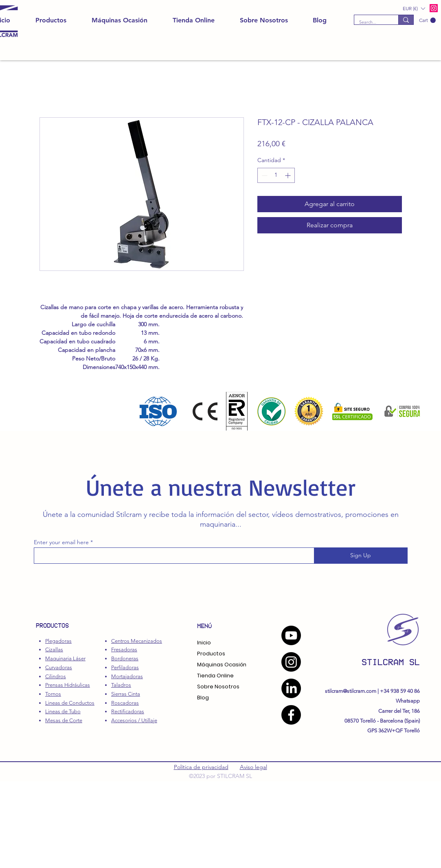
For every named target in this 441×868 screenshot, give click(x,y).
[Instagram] (291, 662)
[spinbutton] (276, 175)
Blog (203, 698)
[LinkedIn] (291, 688)
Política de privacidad (201, 767)
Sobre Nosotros (218, 687)
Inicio (204, 643)
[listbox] (414, 8)
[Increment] (289, 175)
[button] (427, 20)
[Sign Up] (361, 556)
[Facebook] (291, 715)
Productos (211, 654)
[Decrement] (264, 175)
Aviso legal (253, 767)
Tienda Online (215, 676)
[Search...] (370, 22)
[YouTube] (291, 635)
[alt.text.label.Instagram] (434, 8)
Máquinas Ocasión (222, 665)
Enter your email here (61, 542)
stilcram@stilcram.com (351, 691)
